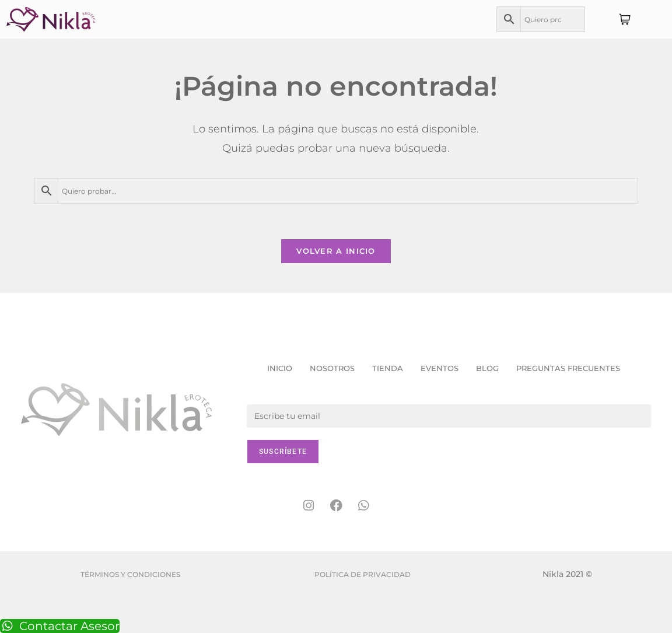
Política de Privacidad (363, 574)
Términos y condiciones (130, 574)
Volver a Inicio (336, 251)
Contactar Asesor (60, 626)
